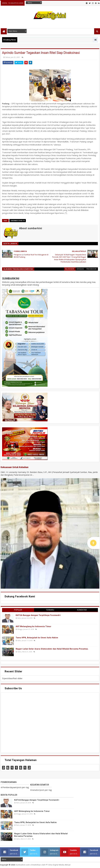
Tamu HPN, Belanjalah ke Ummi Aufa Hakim (37, 638)
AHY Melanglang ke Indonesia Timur (34, 626)
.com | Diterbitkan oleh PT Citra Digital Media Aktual (43, 865)
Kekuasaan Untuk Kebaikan (15, 467)
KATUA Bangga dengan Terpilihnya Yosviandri (38, 615)
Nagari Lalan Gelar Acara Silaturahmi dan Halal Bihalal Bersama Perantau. (52, 649)
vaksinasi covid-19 (18, 221)
